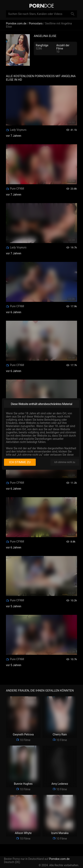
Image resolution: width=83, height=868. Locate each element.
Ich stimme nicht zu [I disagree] (65, 462)
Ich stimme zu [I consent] (20, 462)
